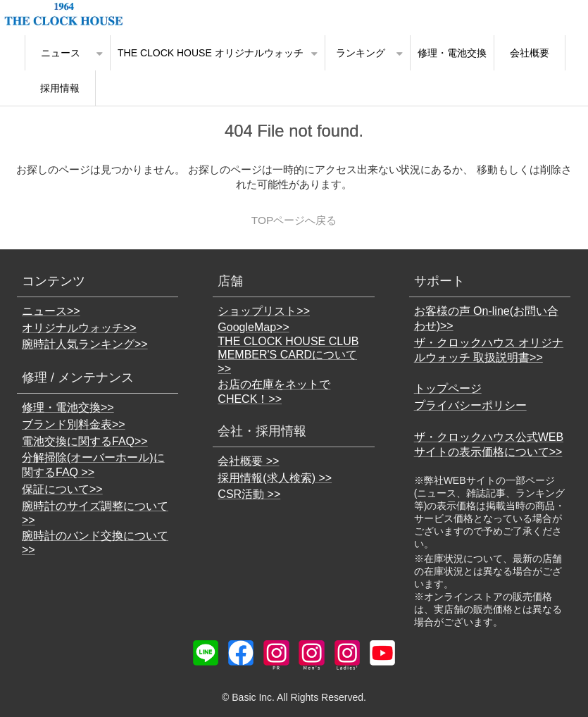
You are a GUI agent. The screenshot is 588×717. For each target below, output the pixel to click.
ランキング (361, 53)
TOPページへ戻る (294, 220)
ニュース (61, 53)
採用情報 (60, 88)
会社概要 (530, 53)
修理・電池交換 (452, 53)
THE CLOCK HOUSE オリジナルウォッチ (211, 53)
